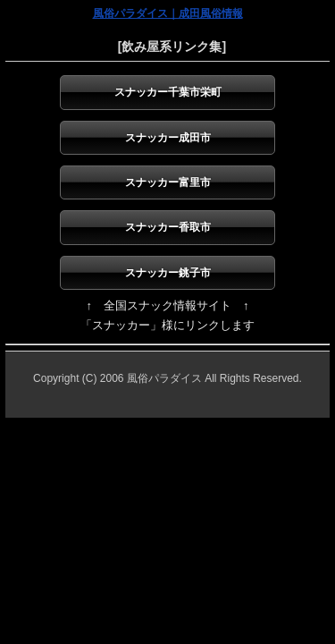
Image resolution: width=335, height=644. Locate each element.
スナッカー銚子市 (168, 273)
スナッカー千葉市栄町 (168, 92)
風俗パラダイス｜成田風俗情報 (168, 13)
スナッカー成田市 (168, 138)
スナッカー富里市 (168, 182)
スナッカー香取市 (168, 227)
